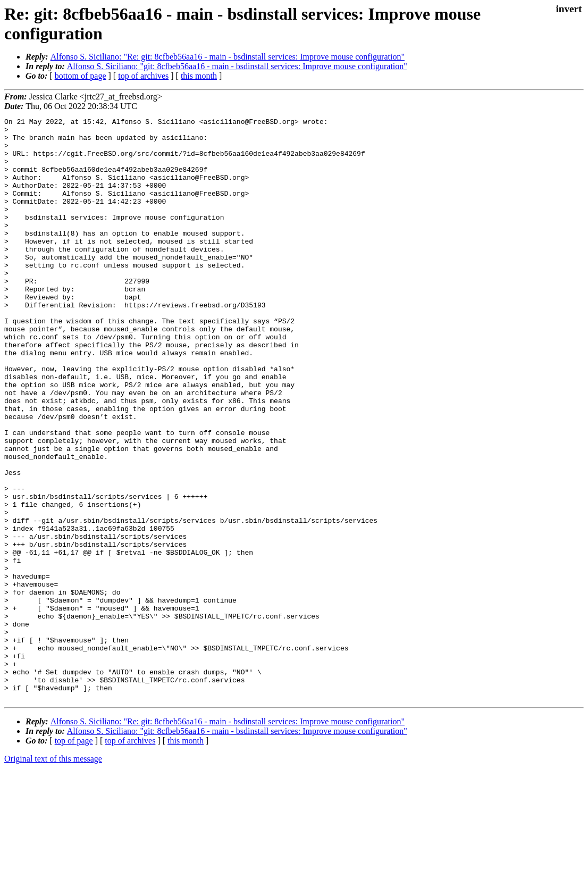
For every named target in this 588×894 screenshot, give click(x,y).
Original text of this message (53, 875)
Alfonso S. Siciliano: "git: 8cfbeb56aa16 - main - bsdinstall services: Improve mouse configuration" (237, 66)
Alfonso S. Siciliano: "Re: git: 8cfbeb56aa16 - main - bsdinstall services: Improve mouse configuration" (228, 57)
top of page (74, 857)
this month (199, 76)
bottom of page (81, 76)
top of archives (143, 76)
